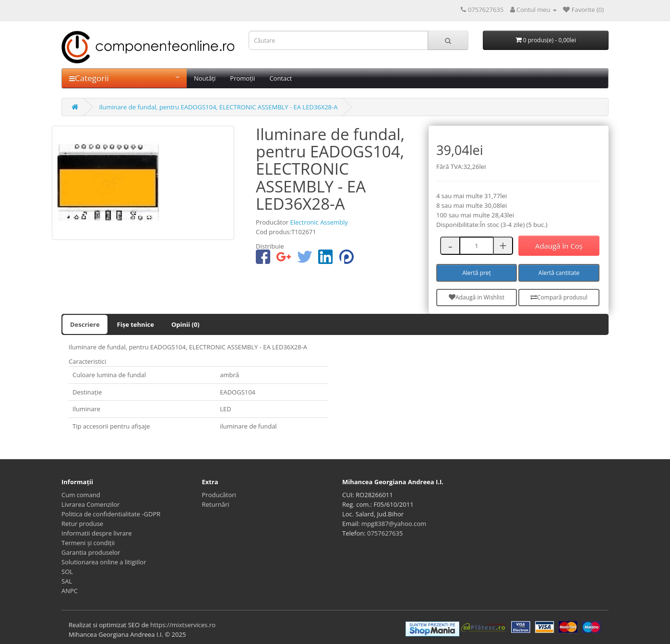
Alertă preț (477, 273)
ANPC (70, 591)
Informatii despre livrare (97, 533)
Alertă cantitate (559, 273)
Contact (281, 78)
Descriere (85, 324)
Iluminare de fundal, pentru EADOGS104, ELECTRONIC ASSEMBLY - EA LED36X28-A (218, 107)
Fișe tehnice (136, 324)
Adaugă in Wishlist (477, 297)
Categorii (124, 78)
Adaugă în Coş (559, 246)
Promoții (242, 78)
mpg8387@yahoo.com (394, 524)
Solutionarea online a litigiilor (104, 562)
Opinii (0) (185, 324)
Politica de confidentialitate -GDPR (111, 514)
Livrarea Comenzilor (90, 504)
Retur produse (82, 524)
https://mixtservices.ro (183, 625)
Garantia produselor (91, 552)
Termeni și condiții (88, 543)
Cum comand (81, 495)
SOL (67, 572)
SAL (67, 581)
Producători (219, 495)
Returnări (216, 504)
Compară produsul (559, 297)
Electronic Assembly (319, 222)
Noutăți (205, 78)
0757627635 (385, 533)
